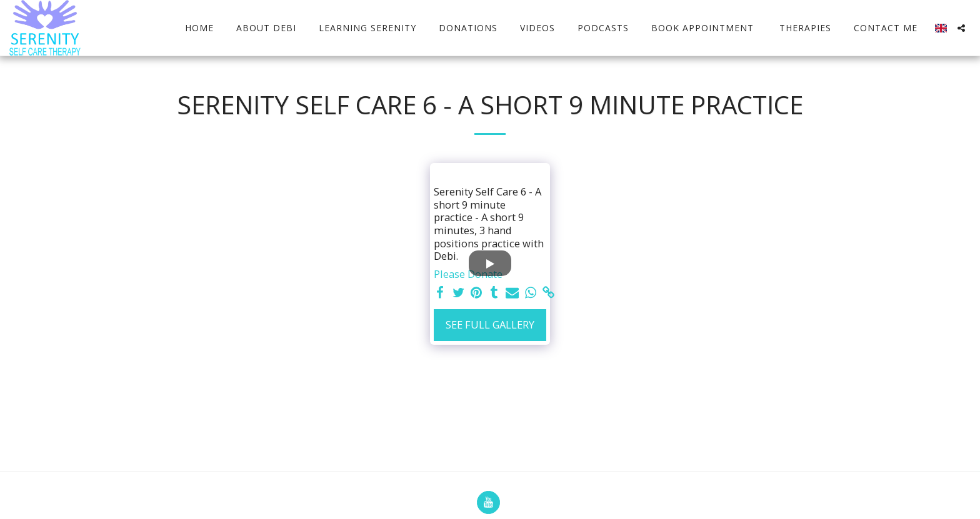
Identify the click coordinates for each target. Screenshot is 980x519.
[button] (961, 28)
